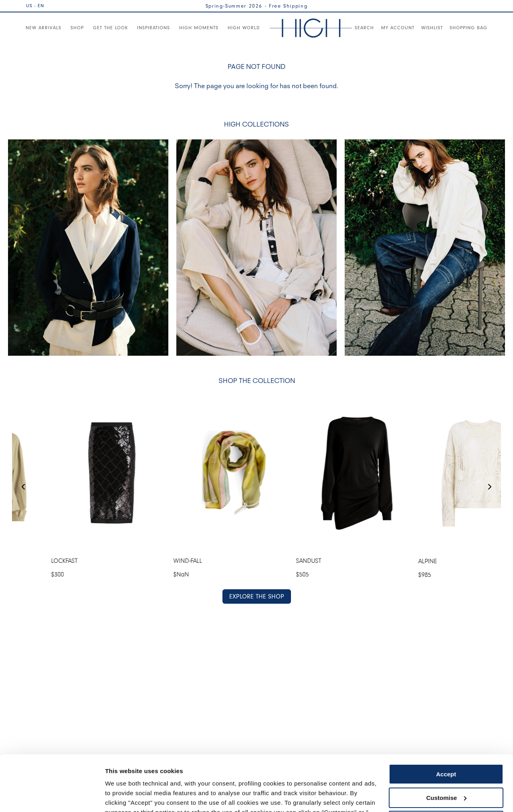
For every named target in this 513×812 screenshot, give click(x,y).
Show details (124, 796)
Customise (446, 750)
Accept (446, 726)
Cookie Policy (330, 774)
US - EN (35, 6)
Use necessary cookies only (446, 773)
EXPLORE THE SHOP (257, 596)
